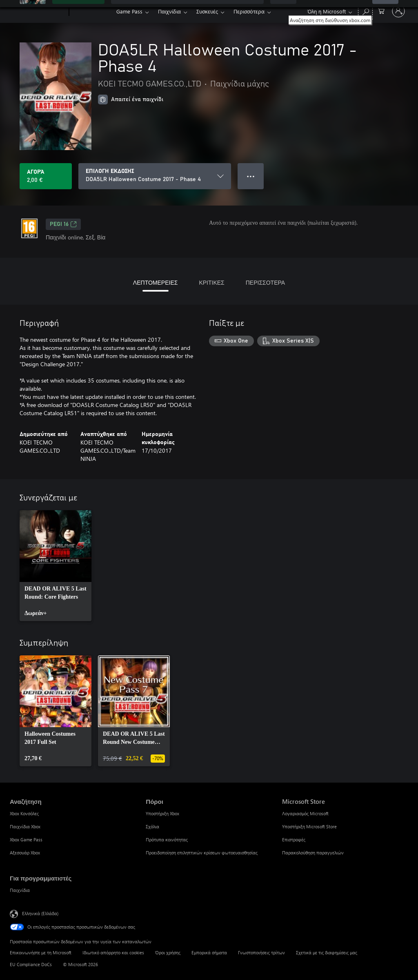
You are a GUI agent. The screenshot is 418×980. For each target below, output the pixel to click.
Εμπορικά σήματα (209, 952)
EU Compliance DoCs (31, 964)
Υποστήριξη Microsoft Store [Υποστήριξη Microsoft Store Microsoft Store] (309, 826)
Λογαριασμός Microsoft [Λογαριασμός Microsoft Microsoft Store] (305, 813)
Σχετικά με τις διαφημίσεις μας (327, 952)
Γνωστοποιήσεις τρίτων (261, 952)
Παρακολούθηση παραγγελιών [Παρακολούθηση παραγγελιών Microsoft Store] (313, 853)
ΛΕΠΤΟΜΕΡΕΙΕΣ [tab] (156, 282)
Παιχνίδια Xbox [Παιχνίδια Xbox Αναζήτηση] (25, 826)
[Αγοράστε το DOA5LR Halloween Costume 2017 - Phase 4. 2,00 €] (46, 176)
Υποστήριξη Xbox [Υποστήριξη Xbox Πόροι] (162, 813)
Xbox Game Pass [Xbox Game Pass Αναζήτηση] (26, 840)
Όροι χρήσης (168, 952)
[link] (56, 566)
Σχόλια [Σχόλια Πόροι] (152, 826)
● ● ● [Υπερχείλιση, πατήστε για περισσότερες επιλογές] (251, 176)
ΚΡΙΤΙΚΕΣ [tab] (211, 282)
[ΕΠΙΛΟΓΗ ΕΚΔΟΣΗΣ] (155, 176)
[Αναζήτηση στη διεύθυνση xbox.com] (365, 10)
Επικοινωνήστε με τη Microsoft (41, 952)
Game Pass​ (129, 11)
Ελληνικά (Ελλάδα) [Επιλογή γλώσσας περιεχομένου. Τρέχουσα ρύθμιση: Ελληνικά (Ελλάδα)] (40, 913)
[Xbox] (92, 11)
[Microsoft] (38, 11)
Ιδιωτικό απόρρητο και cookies (113, 952)
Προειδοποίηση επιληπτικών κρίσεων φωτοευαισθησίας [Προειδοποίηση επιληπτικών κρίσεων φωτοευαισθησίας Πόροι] (202, 853)
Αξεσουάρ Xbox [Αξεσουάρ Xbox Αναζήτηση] (25, 853)
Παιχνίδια (169, 11)
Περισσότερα (249, 11)
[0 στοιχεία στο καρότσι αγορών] (381, 10)
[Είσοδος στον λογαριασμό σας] (398, 11)
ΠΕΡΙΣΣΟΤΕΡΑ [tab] (265, 282)
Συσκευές (207, 11)
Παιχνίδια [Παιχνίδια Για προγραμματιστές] (20, 890)
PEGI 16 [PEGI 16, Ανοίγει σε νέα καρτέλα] (63, 224)
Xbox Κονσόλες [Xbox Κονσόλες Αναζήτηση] (24, 813)
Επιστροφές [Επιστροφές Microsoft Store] (294, 840)
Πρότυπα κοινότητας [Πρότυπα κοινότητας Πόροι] (167, 840)
